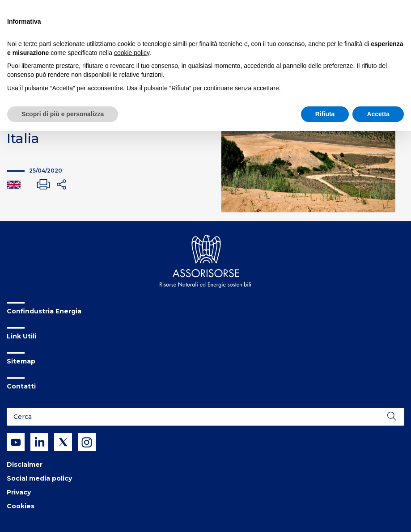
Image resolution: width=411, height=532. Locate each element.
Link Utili (21, 336)
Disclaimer (25, 464)
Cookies (21, 506)
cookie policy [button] (132, 53)
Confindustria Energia (44, 311)
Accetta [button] (378, 114)
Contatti (21, 386)
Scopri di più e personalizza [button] (63, 114)
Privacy (19, 492)
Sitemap (21, 361)
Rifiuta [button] (325, 114)
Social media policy (39, 478)
